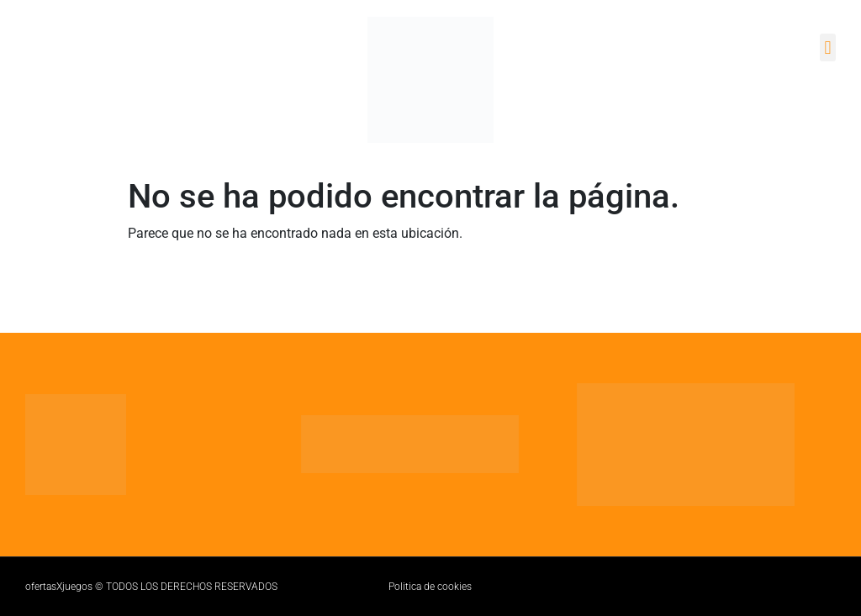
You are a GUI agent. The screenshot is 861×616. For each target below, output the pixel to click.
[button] (828, 47)
